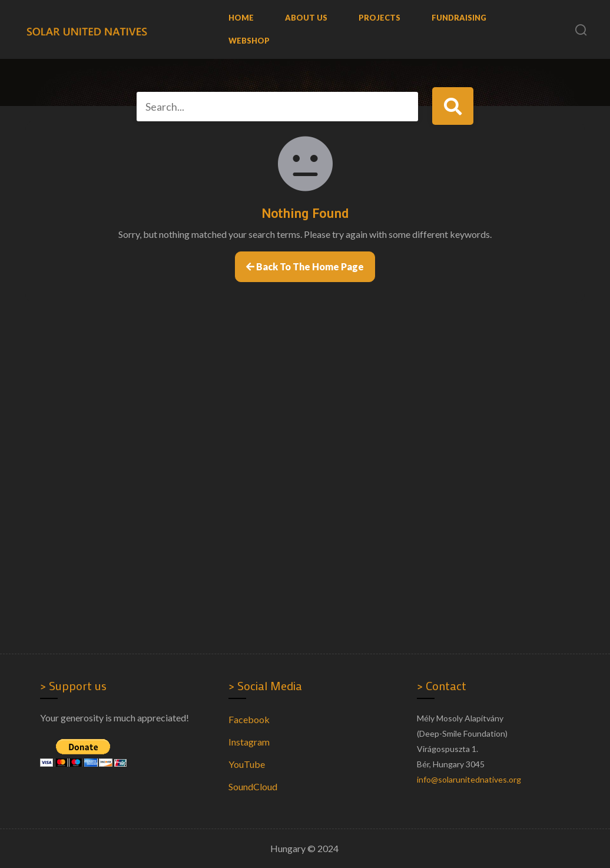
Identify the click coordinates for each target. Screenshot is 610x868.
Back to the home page (305, 266)
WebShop (249, 41)
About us (306, 18)
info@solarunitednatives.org (469, 779)
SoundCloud (253, 786)
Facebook (249, 719)
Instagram (249, 742)
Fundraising (459, 18)
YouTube (247, 764)
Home (241, 18)
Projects (379, 18)
